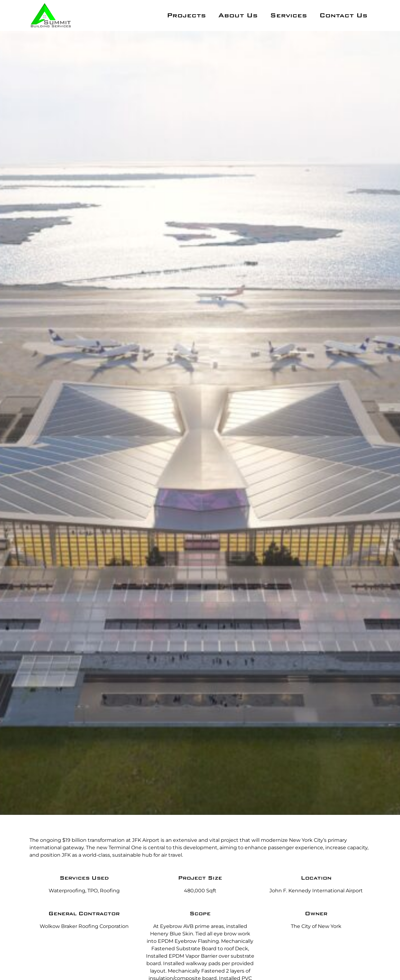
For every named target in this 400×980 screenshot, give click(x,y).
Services (289, 15)
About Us (238, 15)
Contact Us (343, 15)
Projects (186, 15)
